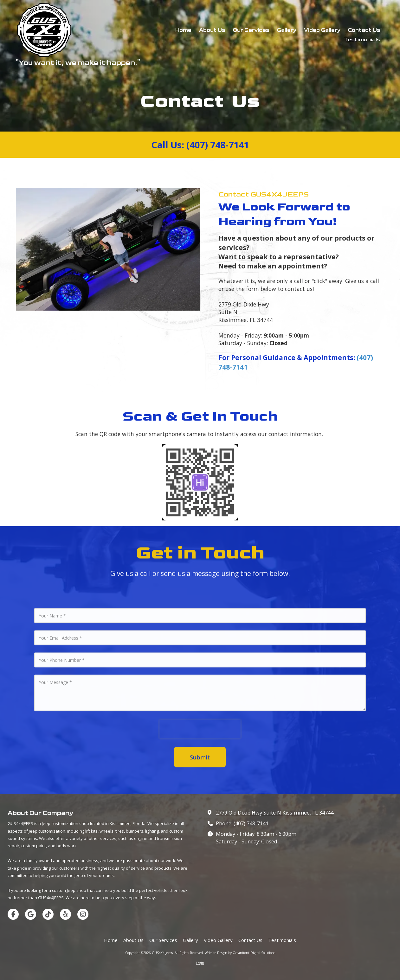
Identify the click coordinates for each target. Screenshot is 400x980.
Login (200, 963)
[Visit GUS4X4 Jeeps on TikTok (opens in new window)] (48, 914)
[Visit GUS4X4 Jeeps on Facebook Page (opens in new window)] (13, 914)
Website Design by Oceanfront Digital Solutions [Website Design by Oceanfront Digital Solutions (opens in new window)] (240, 953)
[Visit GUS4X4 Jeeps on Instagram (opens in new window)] (83, 914)
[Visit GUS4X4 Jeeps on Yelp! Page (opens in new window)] (65, 914)
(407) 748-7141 (251, 823)
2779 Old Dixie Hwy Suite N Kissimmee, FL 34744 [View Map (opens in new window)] (275, 813)
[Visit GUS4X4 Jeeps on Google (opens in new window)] (31, 914)
